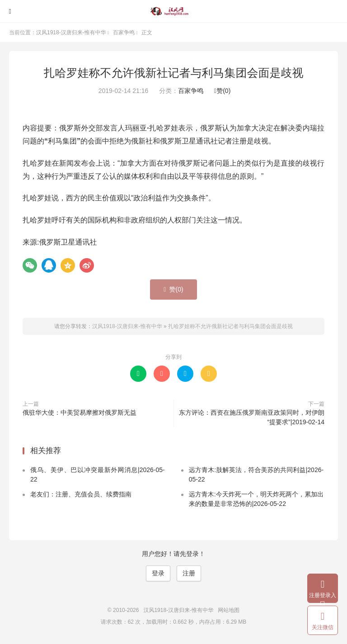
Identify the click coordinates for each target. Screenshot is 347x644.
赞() (222, 91)
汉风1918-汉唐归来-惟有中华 (173, 11)
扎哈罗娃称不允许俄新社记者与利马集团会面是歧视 (174, 73)
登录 (158, 573)
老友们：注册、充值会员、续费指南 (81, 494)
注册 (189, 573)
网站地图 (229, 610)
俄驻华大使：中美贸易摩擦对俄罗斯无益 (80, 412)
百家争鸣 (124, 32)
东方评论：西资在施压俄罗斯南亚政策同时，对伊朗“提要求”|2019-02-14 (252, 417)
